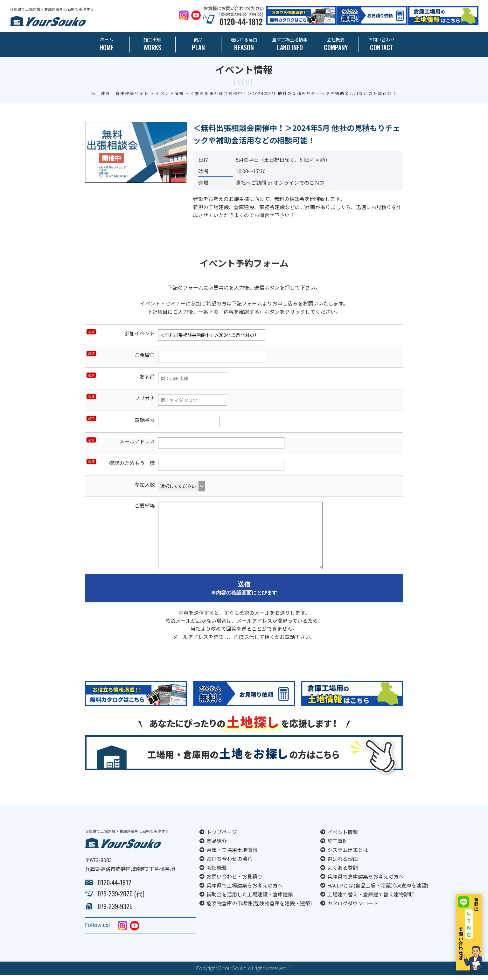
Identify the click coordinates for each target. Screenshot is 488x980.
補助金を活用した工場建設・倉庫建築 (250, 899)
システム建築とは (348, 855)
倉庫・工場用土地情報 (232, 855)
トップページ (222, 837)
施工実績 (153, 44)
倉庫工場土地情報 (290, 44)
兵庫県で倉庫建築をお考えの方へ (366, 881)
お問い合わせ (382, 44)
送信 (244, 591)
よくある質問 (343, 873)
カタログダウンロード (353, 908)
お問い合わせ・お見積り (234, 881)
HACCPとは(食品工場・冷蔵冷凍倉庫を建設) (378, 890)
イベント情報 (343, 837)
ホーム (107, 44)
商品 (198, 44)
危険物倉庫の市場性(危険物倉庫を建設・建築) (259, 908)
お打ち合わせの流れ (229, 864)
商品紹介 (217, 846)
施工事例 (338, 846)
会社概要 (336, 44)
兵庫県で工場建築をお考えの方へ (245, 890)
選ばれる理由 (244, 44)
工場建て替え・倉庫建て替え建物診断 (371, 899)
